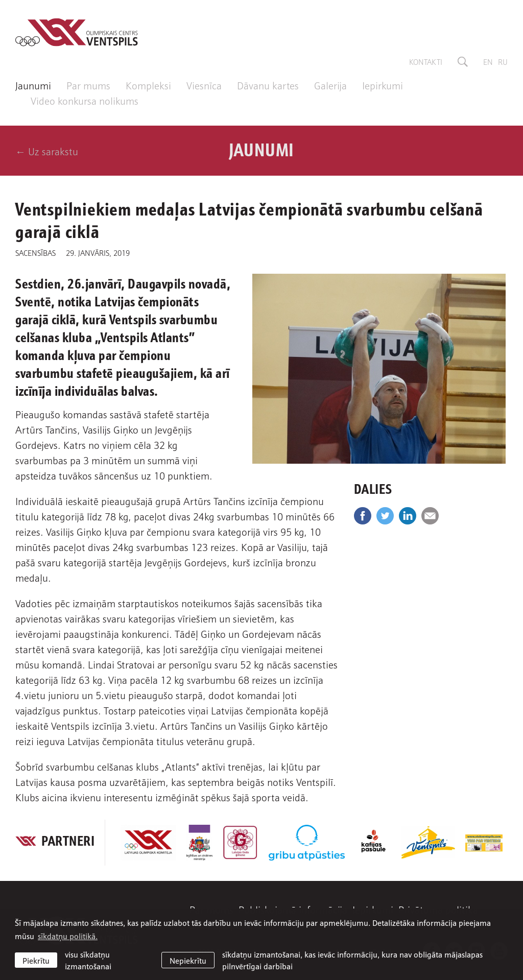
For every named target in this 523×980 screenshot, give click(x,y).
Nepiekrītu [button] (188, 960)
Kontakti (426, 61)
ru (503, 61)
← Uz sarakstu (47, 151)
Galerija (330, 85)
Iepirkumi (383, 85)
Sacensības (35, 252)
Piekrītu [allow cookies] (36, 960)
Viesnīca (204, 85)
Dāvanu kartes (268, 85)
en (488, 61)
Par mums (88, 85)
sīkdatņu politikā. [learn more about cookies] (68, 936)
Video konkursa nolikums (85, 100)
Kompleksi (148, 85)
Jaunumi (33, 85)
